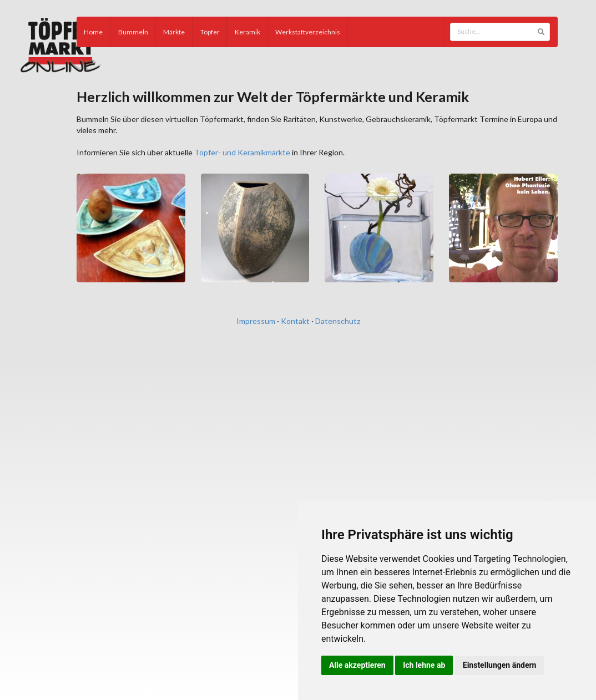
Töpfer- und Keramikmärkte (242, 152)
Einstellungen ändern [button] (500, 665)
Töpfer (210, 32)
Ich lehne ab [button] (424, 665)
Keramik (248, 32)
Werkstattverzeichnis (308, 32)
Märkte (174, 32)
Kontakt (295, 321)
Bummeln (133, 32)
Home (93, 32)
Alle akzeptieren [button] (357, 665)
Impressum (256, 321)
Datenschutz (338, 321)
